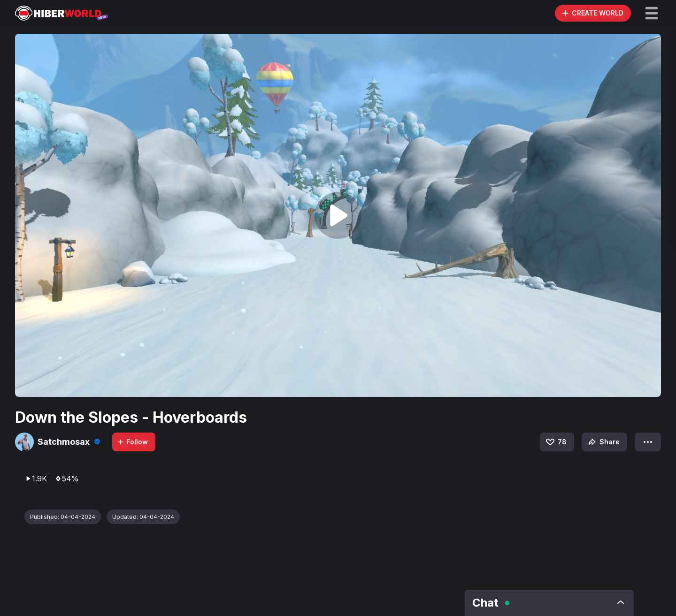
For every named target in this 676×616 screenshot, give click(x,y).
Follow (132, 442)
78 (556, 442)
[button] (652, 13)
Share (603, 442)
